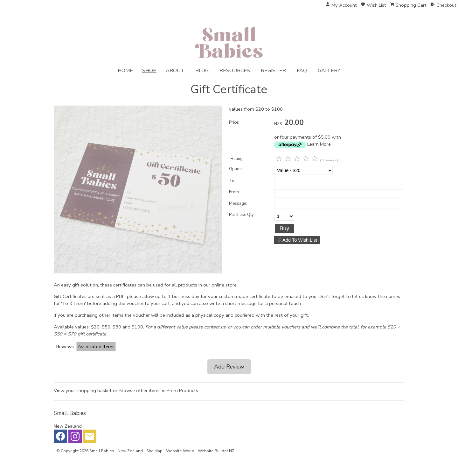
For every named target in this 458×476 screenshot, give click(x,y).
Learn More (319, 144)
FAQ (302, 71)
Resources (235, 71)
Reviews (65, 347)
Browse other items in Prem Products (158, 390)
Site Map (154, 451)
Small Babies (102, 451)
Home (125, 71)
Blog (202, 71)
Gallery (329, 71)
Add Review (229, 367)
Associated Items (96, 347)
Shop (149, 71)
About (175, 71)
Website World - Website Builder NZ (200, 451)
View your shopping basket (83, 390)
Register (273, 71)
